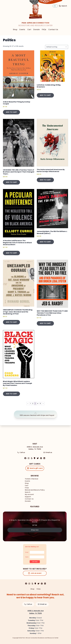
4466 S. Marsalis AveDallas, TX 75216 (35, 448)
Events (22, 29)
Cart (29, 29)
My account (29, 494)
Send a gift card (35, 468)
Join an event (35, 573)
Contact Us (53, 29)
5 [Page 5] (40, 403)
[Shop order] (57, 47)
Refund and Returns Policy (35, 490)
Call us (21, 452)
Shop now (35, 530)
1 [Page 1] (30, 403)
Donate (36, 29)
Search (28, 492)
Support (28, 497)
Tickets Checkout (32, 479)
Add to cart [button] (11, 112)
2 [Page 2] (33, 403)
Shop (15, 29)
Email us (48, 452)
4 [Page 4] (38, 403)
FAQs (44, 29)
